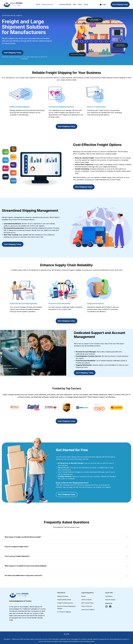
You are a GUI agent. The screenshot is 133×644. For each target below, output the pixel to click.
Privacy (84, 596)
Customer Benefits (65, 4)
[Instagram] (106, 607)
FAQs (75, 4)
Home (38, 4)
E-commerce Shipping (64, 612)
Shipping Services (49, 4)
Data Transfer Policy (87, 603)
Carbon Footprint (86, 600)
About (80, 4)
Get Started (109, 596)
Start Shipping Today (120, 4)
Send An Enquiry (110, 600)
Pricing (86, 4)
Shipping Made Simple (64, 600)
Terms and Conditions (88, 610)
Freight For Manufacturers (65, 603)
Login (103, 4)
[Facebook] (110, 607)
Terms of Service (87, 606)
